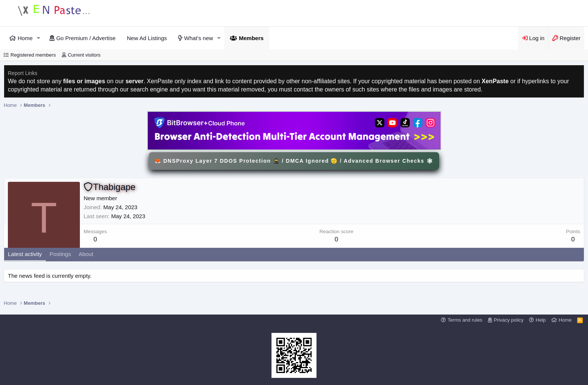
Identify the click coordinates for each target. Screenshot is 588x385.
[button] (39, 38)
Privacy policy (509, 320)
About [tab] (86, 254)
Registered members (33, 55)
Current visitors (84, 55)
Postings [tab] (60, 254)
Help (541, 320)
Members (251, 38)
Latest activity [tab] (25, 254)
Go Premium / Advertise (86, 38)
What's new (199, 38)
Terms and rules (465, 320)
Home (25, 38)
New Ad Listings (147, 38)
